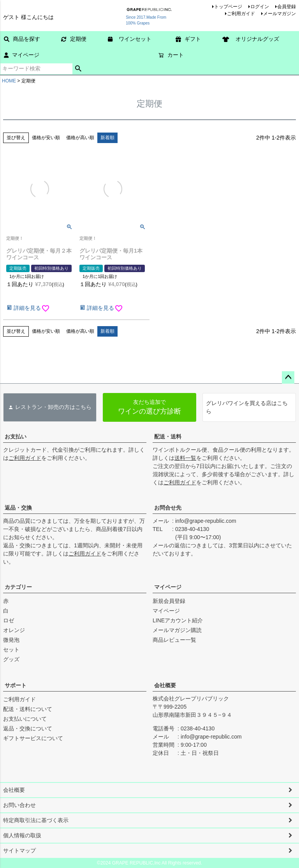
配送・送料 (168, 437)
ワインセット (132, 39)
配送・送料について (28, 709)
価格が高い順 (80, 138)
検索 (78, 69)
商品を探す (22, 39)
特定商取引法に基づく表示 (36, 820)
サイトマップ (19, 851)
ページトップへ (288, 377)
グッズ (11, 659)
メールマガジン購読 (177, 630)
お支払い (16, 437)
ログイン (260, 7)
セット (11, 650)
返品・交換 (18, 508)
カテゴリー (18, 587)
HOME (9, 81)
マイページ (22, 55)
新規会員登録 (169, 601)
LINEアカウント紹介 (178, 620)
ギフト (188, 39)
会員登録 (287, 7)
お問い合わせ (19, 805)
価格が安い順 (46, 138)
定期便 (74, 39)
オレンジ (14, 630)
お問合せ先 (168, 508)
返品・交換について (28, 728)
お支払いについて (25, 719)
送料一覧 (185, 458)
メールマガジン (280, 14)
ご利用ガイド (241, 14)
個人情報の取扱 (22, 835)
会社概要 (165, 685)
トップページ (228, 7)
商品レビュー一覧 (174, 640)
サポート (16, 685)
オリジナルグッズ (253, 39)
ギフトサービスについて (33, 738)
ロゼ (9, 620)
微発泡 (11, 640)
